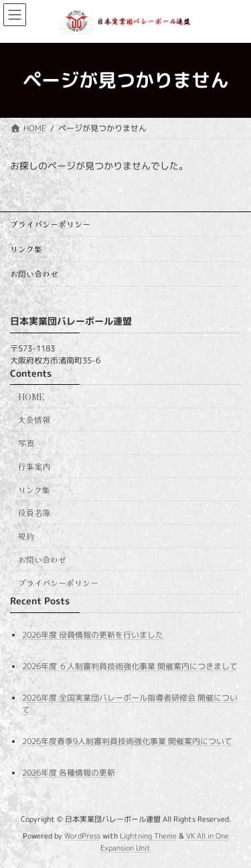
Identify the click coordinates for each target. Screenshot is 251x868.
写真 (26, 443)
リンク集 (26, 249)
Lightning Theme (148, 836)
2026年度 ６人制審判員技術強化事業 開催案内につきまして (130, 666)
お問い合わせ (34, 273)
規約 (26, 536)
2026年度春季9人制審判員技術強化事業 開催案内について (127, 741)
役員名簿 (34, 512)
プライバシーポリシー (50, 224)
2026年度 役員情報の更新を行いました (93, 634)
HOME (31, 396)
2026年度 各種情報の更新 (69, 773)
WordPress (82, 836)
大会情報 (34, 419)
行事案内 (34, 466)
